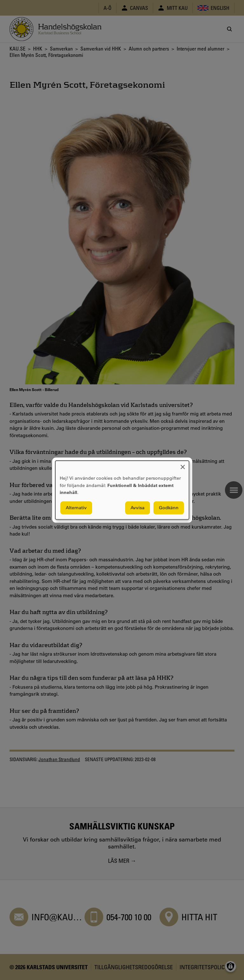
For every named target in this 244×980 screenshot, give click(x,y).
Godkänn (169, 508)
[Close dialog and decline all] (183, 465)
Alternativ (76, 508)
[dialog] (122, 490)
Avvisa (138, 508)
